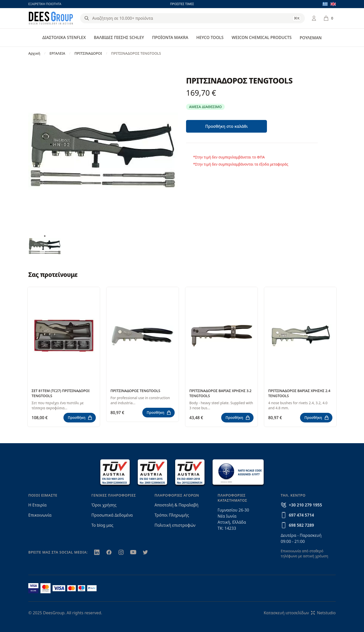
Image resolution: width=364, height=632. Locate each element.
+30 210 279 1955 (305, 505)
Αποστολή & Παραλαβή (176, 505)
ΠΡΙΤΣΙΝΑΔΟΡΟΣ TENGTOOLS (135, 391)
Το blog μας (103, 525)
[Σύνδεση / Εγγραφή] (314, 18)
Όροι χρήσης (104, 505)
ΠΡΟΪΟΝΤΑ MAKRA (170, 37)
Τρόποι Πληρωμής (172, 515)
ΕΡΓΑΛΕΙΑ (57, 53)
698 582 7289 (301, 525)
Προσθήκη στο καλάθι (226, 126)
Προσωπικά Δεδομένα (112, 515)
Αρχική (34, 53)
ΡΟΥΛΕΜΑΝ (311, 38)
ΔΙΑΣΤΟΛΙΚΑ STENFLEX (64, 37)
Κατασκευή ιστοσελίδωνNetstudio (300, 613)
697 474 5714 (301, 515)
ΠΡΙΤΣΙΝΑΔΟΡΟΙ (88, 53)
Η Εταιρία (37, 505)
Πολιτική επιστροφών (175, 525)
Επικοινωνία (40, 515)
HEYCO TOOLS (210, 37)
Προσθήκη (80, 418)
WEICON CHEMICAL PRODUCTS (261, 37)
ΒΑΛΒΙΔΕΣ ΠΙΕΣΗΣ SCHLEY (119, 37)
